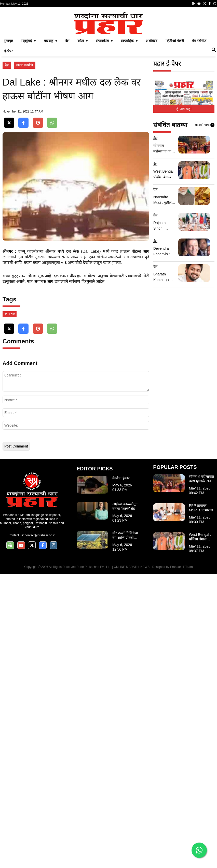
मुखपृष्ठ (9, 112)
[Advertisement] (108, 45)
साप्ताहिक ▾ (129, 112)
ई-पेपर (8, 122)
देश (67, 112)
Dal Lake (10, 608)
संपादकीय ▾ (104, 112)
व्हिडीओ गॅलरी (175, 112)
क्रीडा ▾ (83, 112)
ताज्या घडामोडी (25, 136)
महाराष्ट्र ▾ (50, 112)
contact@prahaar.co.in (40, 830)
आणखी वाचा (205, 196)
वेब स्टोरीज (199, 112)
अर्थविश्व (152, 112)
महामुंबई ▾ (28, 112)
